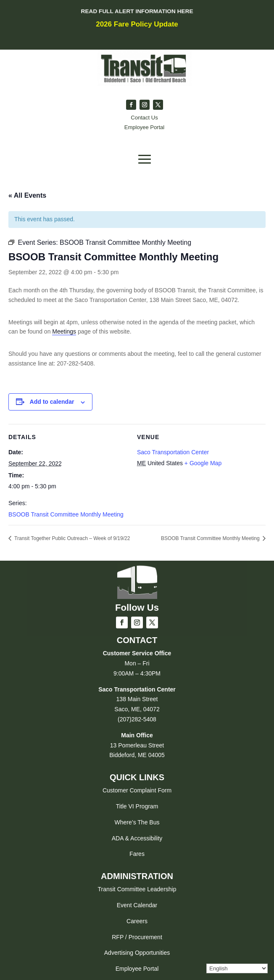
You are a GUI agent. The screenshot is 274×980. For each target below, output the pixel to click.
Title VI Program (137, 806)
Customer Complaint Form (137, 790)
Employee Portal (137, 969)
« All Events (27, 195)
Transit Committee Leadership (137, 889)
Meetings (64, 331)
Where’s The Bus (137, 822)
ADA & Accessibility (137, 838)
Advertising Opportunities (137, 953)
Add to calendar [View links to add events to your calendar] (52, 402)
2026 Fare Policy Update (137, 24)
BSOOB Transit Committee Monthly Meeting (66, 514)
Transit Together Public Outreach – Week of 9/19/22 (71, 538)
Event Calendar (137, 905)
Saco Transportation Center (173, 452)
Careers (137, 921)
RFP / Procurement (137, 937)
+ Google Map (203, 463)
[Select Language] (237, 968)
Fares (137, 854)
